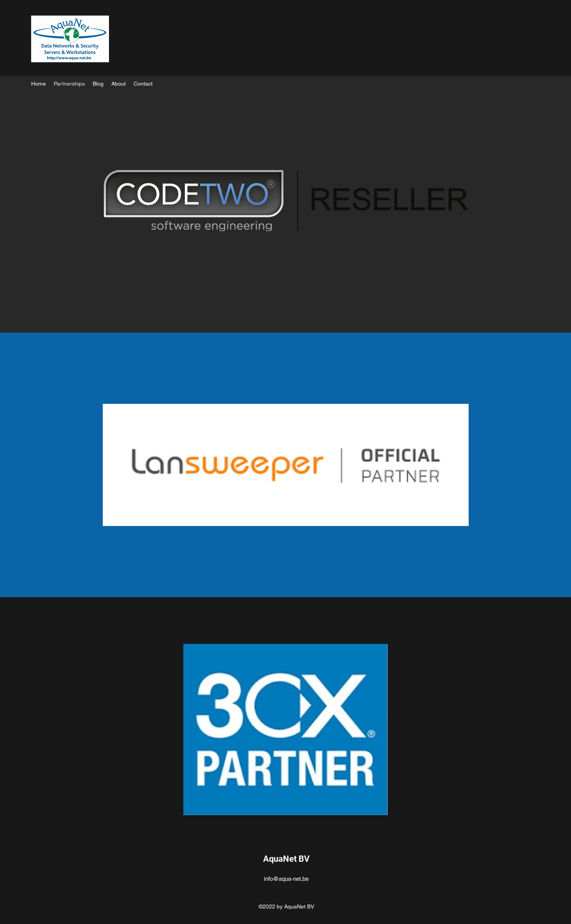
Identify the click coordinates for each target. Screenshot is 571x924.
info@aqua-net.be (286, 879)
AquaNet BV (286, 859)
